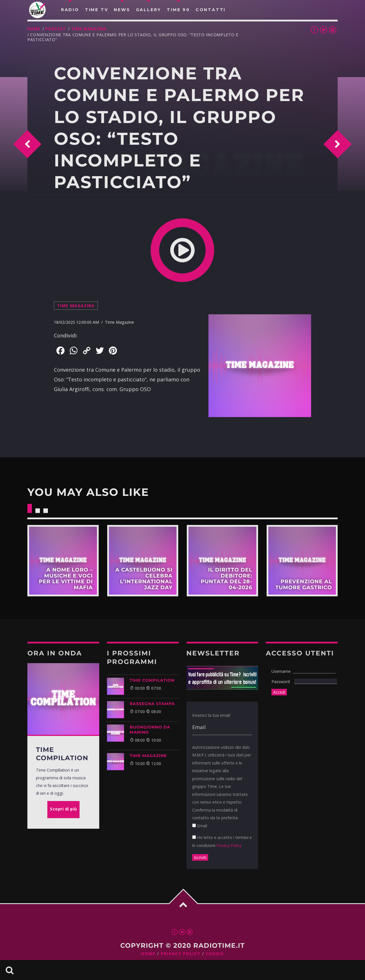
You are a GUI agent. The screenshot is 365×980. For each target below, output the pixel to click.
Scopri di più (63, 561)
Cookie (215, 954)
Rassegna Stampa (152, 704)
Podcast (56, 29)
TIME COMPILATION (152, 680)
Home (34, 29)
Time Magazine (89, 29)
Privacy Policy (229, 845)
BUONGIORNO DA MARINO (150, 730)
